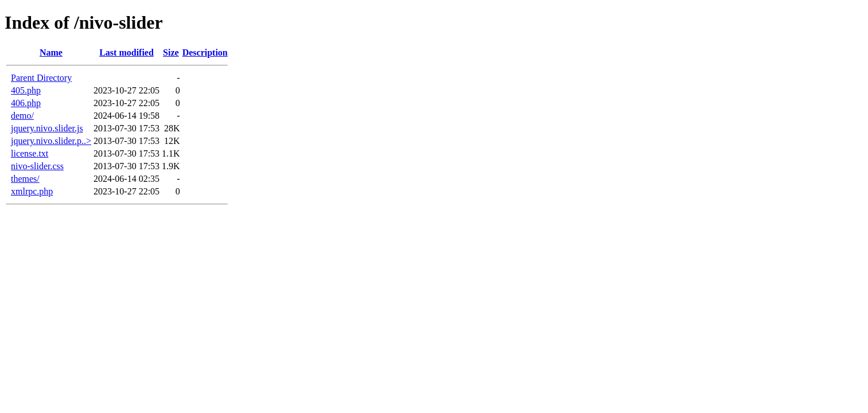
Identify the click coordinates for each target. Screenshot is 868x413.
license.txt (30, 153)
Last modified (126, 52)
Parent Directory (41, 78)
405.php (26, 90)
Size (171, 52)
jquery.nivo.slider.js (47, 128)
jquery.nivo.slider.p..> (51, 141)
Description (205, 52)
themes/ (25, 179)
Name (51, 52)
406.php (26, 103)
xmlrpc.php (32, 191)
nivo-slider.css (37, 166)
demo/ (22, 116)
